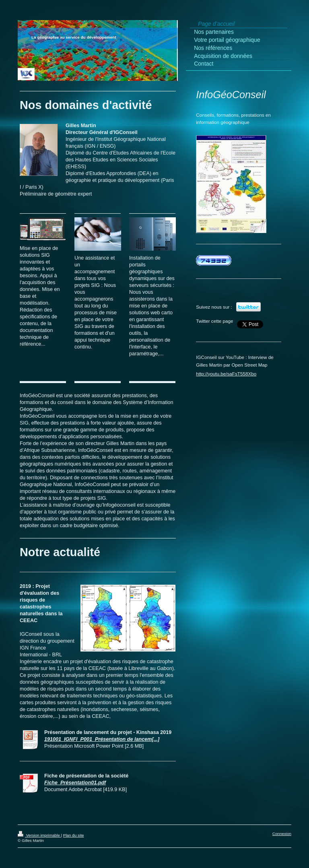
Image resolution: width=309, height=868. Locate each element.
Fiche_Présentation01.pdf (75, 783)
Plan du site (74, 835)
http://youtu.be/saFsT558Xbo (226, 374)
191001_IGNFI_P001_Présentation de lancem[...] (102, 739)
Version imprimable (39, 835)
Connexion (282, 834)
